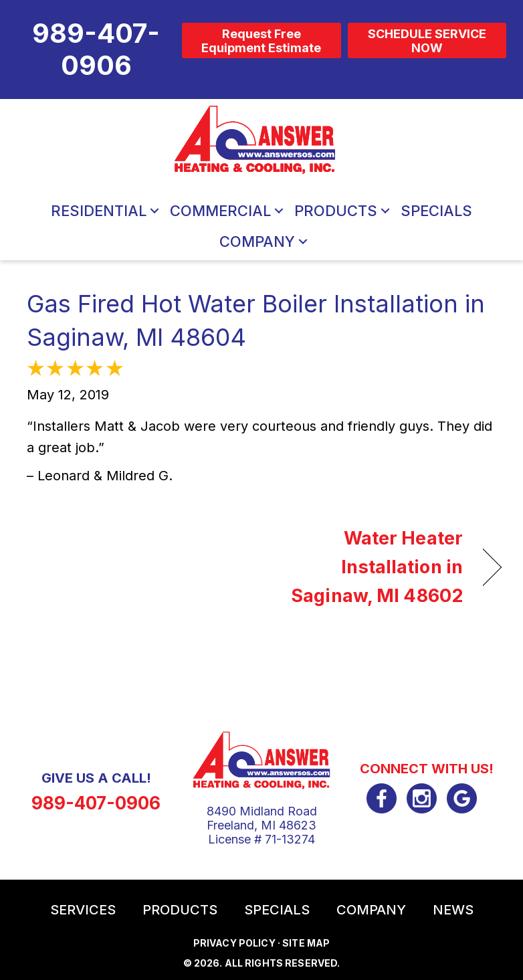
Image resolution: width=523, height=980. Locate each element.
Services (83, 910)
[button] (154, 211)
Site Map (306, 943)
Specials (436, 211)
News (453, 910)
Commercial (220, 211)
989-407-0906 (96, 803)
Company (257, 241)
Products (336, 211)
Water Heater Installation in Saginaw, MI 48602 (369, 567)
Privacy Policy (234, 943)
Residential (99, 211)
